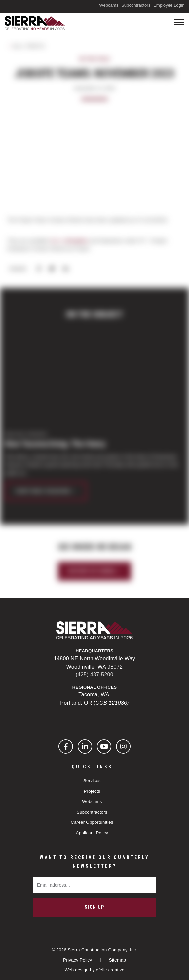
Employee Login (169, 5)
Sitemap (117, 960)
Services (92, 781)
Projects (92, 791)
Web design (77, 970)
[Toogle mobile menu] (179, 22)
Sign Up (94, 907)
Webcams (109, 5)
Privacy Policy (78, 960)
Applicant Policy (92, 833)
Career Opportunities (92, 822)
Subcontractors (136, 5)
